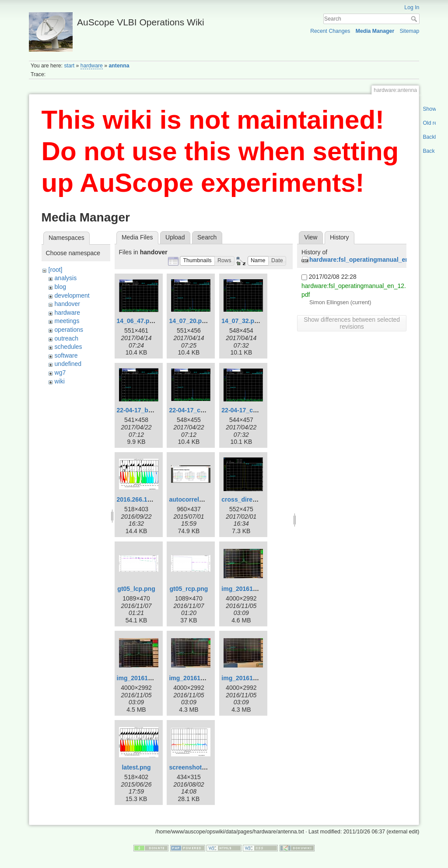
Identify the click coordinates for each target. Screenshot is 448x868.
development (72, 295)
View (311, 237)
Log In (412, 7)
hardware (92, 66)
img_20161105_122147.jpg (259, 589)
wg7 (60, 373)
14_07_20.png (189, 321)
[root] (56, 270)
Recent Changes (330, 31)
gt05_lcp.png (136, 589)
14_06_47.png (137, 321)
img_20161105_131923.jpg (259, 678)
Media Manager (375, 31)
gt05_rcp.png (189, 589)
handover (67, 304)
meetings (67, 321)
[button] (197, 261)
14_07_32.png (241, 321)
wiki (60, 381)
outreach (66, 338)
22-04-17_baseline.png (149, 410)
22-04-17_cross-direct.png (207, 410)
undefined (68, 364)
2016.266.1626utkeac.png (153, 499)
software (66, 355)
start (69, 66)
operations (69, 330)
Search (415, 19)
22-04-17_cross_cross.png (260, 410)
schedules (68, 347)
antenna (119, 66)
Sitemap (409, 31)
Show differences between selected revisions (352, 323)
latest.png (136, 767)
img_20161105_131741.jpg (207, 678)
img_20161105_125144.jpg (155, 678)
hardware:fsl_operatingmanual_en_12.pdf (370, 260)
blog (60, 287)
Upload (175, 237)
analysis (66, 278)
